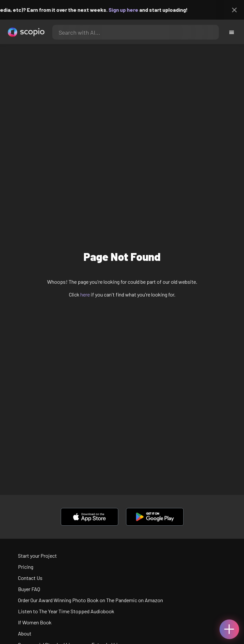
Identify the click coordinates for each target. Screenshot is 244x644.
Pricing (26, 567)
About (25, 633)
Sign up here (126, 10)
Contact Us (30, 578)
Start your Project (37, 556)
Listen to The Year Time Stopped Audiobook (66, 611)
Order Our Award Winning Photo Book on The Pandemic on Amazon (90, 600)
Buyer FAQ (29, 589)
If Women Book (35, 622)
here (85, 294)
